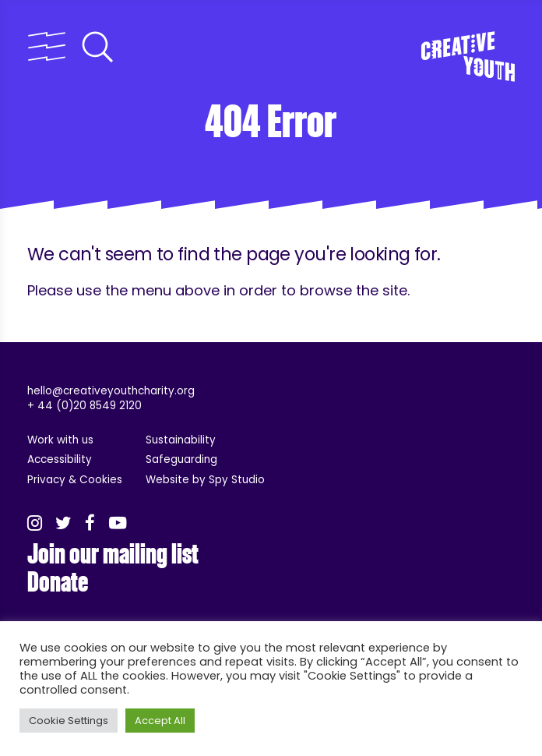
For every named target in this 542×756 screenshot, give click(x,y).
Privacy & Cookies (75, 480)
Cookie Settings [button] (69, 721)
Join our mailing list (113, 554)
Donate (58, 582)
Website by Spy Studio (205, 480)
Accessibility (60, 459)
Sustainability (181, 440)
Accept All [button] (160, 721)
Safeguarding (181, 459)
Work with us (60, 440)
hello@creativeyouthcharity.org (111, 391)
